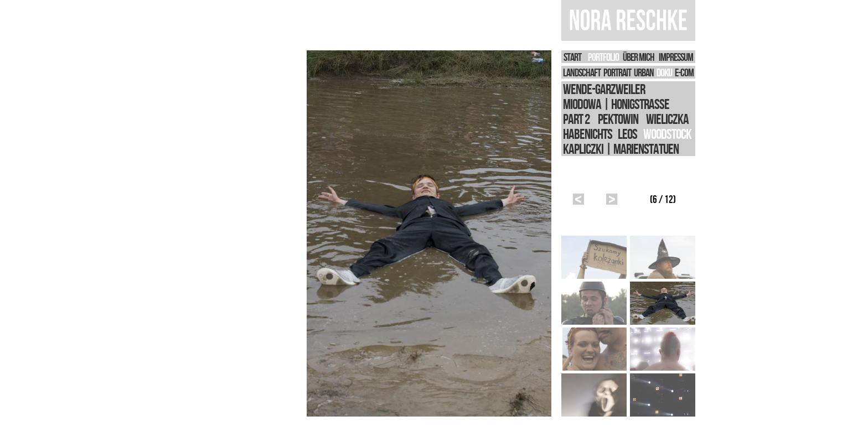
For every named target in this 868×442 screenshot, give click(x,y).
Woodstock (667, 134)
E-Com (684, 72)
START (572, 57)
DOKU (664, 72)
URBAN (644, 72)
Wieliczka (667, 119)
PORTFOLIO (603, 57)
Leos (627, 134)
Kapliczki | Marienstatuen (621, 149)
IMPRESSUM (676, 57)
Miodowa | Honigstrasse (616, 104)
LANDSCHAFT (582, 72)
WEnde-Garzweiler (604, 89)
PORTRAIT (617, 72)
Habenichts (588, 134)
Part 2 (576, 119)
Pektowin (618, 119)
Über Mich (639, 57)
